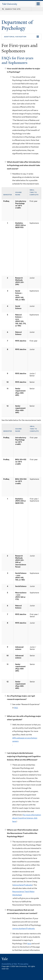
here (29, 944)
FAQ (16, 708)
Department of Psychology (17, 25)
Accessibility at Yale (9, 964)
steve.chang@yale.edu (23, 885)
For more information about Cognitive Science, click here (27, 818)
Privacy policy (23, 964)
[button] (21, 37)
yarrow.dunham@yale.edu (23, 928)
